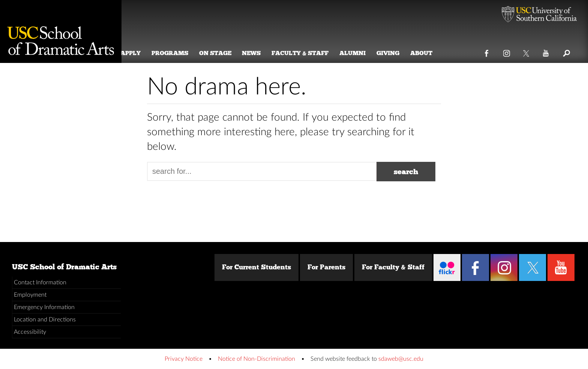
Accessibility (30, 332)
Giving (397, 53)
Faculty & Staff (310, 53)
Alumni (362, 53)
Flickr (447, 267)
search (406, 172)
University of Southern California (539, 15)
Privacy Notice (184, 359)
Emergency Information (44, 307)
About (431, 53)
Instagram (507, 52)
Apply (140, 53)
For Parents (326, 267)
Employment (30, 295)
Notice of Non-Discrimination (256, 359)
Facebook (487, 52)
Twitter (527, 52)
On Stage (225, 53)
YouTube (546, 52)
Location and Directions (45, 320)
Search (566, 52)
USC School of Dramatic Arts (64, 267)
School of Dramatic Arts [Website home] (61, 31)
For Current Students (256, 267)
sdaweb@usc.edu (401, 359)
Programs (179, 53)
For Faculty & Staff (393, 267)
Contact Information (40, 282)
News (261, 53)
